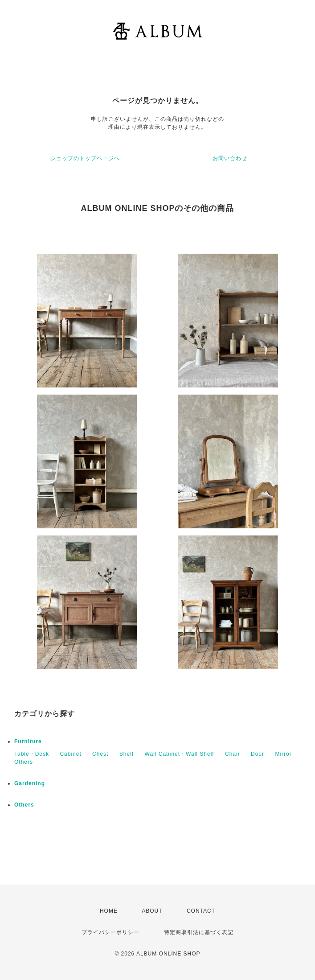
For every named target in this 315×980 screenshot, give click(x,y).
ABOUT (152, 911)
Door (258, 754)
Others (24, 762)
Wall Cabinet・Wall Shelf (180, 754)
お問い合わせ (230, 158)
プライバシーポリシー (110, 932)
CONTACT (201, 911)
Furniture (28, 741)
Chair (233, 754)
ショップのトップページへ (85, 158)
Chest (100, 754)
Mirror (283, 754)
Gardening (30, 783)
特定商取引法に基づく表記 (199, 932)
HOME (109, 911)
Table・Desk (32, 754)
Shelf (127, 754)
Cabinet (70, 754)
